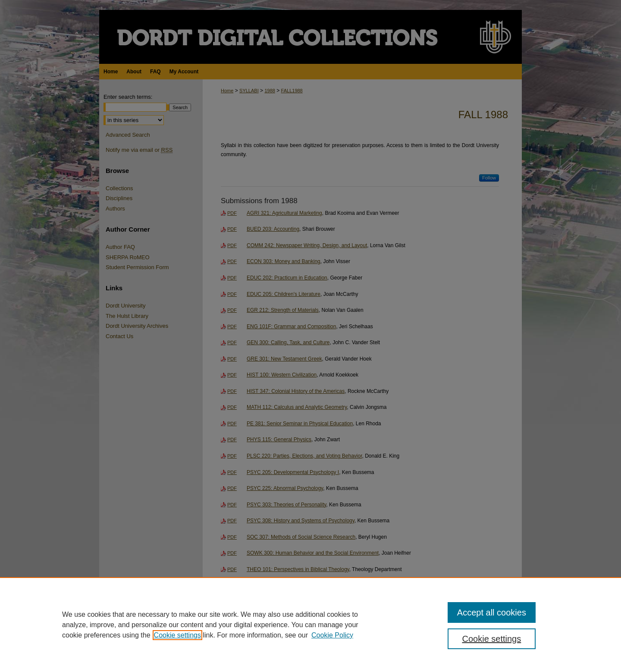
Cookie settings (177, 635)
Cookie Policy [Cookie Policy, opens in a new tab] (332, 635)
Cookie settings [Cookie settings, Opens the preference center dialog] (492, 639)
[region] (310, 625)
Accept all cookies (492, 612)
